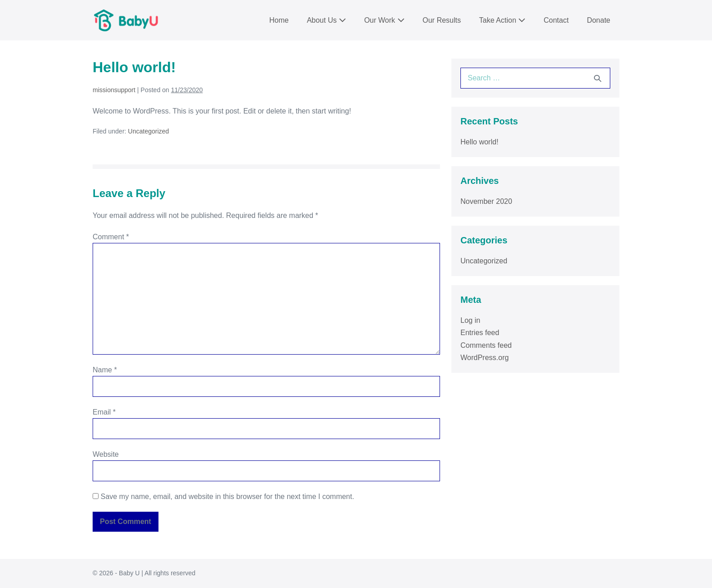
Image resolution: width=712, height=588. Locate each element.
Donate (598, 20)
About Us (326, 20)
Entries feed (480, 333)
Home (279, 20)
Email (104, 412)
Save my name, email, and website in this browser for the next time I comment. (227, 497)
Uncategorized (148, 131)
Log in (470, 320)
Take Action (502, 20)
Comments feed (486, 345)
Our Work (384, 20)
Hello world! (480, 142)
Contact (556, 20)
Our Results (442, 20)
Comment (111, 237)
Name (105, 370)
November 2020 (486, 201)
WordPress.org (485, 358)
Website (106, 454)
